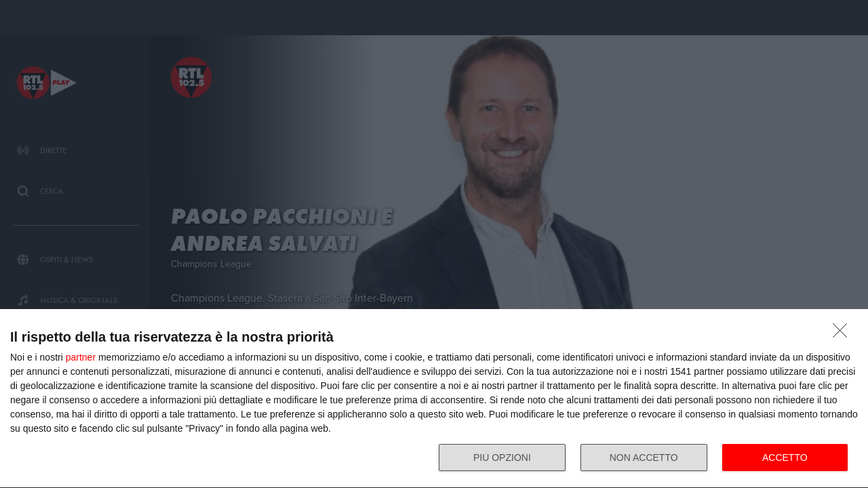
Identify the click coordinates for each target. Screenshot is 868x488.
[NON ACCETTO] (844, 334)
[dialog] (434, 399)
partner (81, 357)
